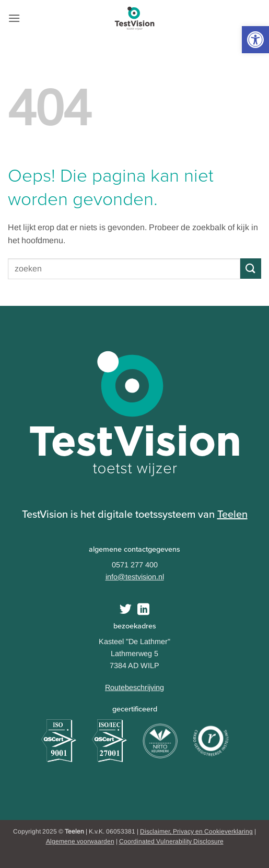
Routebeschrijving (134, 687)
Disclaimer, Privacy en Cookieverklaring (196, 831)
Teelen (232, 514)
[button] (255, 40)
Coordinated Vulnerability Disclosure (171, 841)
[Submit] (251, 269)
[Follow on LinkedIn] (143, 610)
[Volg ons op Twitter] (126, 610)
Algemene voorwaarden (80, 841)
